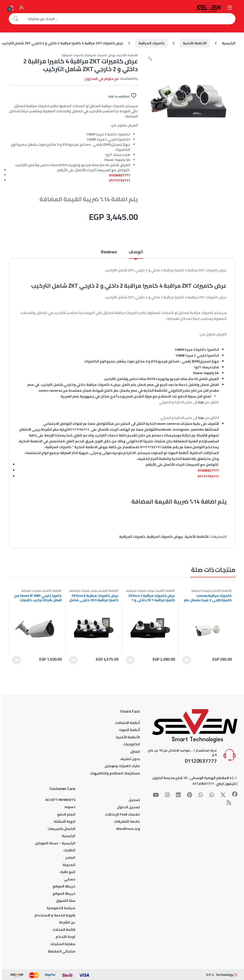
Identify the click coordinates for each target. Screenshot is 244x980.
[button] (150, 58)
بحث (16, 19)
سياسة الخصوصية (61, 908)
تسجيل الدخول (128, 807)
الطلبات (69, 850)
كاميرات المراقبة (151, 43)
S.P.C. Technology (220, 975)
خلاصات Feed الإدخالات (122, 814)
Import (70, 807)
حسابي (69, 879)
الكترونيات (132, 744)
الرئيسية (229, 43)
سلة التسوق (66, 901)
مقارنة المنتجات (63, 944)
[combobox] (129, 19)
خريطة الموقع (64, 886)
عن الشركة (67, 922)
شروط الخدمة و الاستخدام (55, 915)
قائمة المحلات (64, 930)
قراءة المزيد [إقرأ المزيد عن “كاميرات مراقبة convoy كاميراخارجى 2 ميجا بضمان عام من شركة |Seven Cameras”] (187, 660)
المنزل (135, 752)
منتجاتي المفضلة (62, 951)
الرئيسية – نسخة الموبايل (55, 843)
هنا (201, 402)
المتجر (70, 857)
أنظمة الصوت (129, 730)
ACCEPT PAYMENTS (60, 800)
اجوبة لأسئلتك (64, 821)
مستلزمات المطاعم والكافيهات (115, 773)
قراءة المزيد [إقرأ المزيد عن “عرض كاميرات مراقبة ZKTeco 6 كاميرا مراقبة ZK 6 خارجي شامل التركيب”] (73, 660)
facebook (164, 429)
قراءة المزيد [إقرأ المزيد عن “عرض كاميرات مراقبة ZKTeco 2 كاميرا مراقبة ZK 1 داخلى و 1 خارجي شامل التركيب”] (130, 660)
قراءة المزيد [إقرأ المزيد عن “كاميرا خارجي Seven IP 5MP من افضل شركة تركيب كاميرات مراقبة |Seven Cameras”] (17, 660)
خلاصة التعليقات (127, 821)
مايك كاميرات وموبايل (122, 766)
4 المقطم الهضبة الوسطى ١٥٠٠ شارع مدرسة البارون (192, 778)
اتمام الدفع (66, 814)
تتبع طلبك (68, 872)
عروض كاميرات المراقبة (100, 55)
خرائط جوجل (182, 435)
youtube (197, 429)
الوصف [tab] (136, 253)
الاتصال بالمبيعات (61, 829)
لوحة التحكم (65, 937)
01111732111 (119, 180)
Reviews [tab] (109, 253)
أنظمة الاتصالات (127, 723)
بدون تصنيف (130, 759)
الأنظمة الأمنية (195, 43)
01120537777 (203, 784)
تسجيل (134, 800)
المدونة (69, 865)
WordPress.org (128, 829)
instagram (181, 429)
